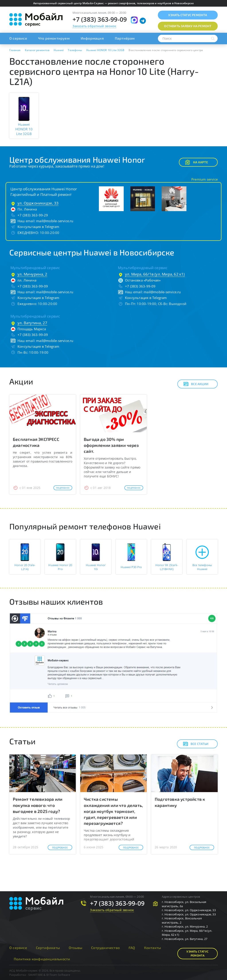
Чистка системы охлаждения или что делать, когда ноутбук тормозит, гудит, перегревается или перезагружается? (113, 811)
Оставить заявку (188, 26)
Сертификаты (48, 948)
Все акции (196, 384)
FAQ (132, 948)
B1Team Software (58, 975)
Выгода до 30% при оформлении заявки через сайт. (111, 445)
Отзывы (75, 948)
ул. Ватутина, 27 (32, 323)
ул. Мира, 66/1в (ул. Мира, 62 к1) (155, 274)
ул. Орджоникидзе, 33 (38, 203)
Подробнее (63, 488)
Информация (92, 38)
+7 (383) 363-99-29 (33, 215)
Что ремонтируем (54, 38)
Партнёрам (125, 38)
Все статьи (196, 744)
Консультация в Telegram (38, 227)
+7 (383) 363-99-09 (100, 19)
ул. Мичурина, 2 (32, 274)
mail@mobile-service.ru (55, 221)
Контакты (153, 948)
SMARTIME (36, 975)
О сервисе (18, 38)
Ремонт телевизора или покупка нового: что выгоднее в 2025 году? (38, 805)
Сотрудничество (105, 948)
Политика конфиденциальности (42, 959)
